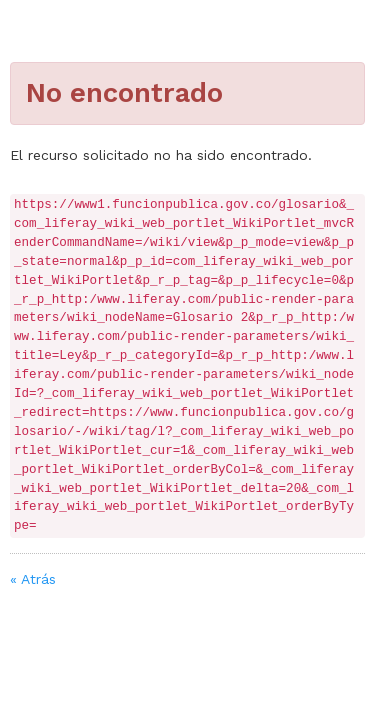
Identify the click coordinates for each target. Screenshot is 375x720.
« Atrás (33, 579)
